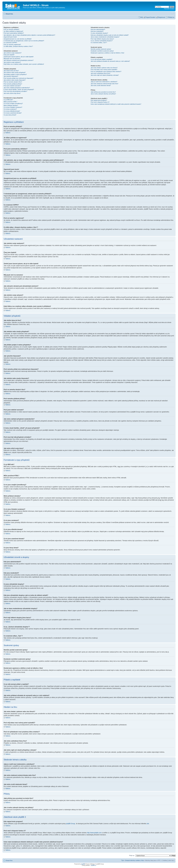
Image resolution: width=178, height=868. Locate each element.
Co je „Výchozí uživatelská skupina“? (102, 41)
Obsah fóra (9, 14)
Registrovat (162, 17)
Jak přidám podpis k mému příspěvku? (15, 74)
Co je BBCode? (8, 100)
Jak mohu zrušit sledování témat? (101, 85)
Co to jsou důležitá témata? (12, 111)
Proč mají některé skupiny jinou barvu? (102, 39)
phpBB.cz (94, 865)
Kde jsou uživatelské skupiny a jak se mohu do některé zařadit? (110, 35)
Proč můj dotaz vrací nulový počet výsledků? (104, 70)
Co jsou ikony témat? (10, 115)
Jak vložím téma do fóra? (11, 71)
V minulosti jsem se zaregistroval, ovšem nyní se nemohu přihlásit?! (24, 41)
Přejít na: (132, 855)
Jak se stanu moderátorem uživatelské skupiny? (105, 37)
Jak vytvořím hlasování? (11, 76)
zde (148, 823)
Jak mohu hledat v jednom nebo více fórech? (104, 68)
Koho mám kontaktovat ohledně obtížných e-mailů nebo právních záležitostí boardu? (116, 104)
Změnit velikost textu (173, 13)
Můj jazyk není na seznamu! (12, 58)
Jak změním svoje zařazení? (12, 62)
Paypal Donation (151, 17)
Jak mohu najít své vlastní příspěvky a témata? (105, 75)
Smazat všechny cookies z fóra (134, 860)
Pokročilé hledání (169, 9)
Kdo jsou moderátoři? (97, 31)
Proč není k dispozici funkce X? (100, 102)
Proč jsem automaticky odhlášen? (14, 33)
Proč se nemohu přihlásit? (11, 29)
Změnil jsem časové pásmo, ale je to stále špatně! (19, 57)
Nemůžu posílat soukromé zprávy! (101, 49)
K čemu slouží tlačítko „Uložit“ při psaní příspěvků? (19, 90)
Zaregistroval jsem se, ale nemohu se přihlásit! (18, 39)
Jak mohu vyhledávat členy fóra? (100, 73)
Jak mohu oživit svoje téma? (12, 93)
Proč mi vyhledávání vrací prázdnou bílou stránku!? (106, 71)
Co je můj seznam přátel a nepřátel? (101, 59)
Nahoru (8, 133)
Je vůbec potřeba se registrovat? (13, 31)
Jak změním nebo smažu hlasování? (15, 80)
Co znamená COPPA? (10, 43)
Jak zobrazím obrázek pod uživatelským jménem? (19, 60)
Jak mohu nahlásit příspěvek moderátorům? (17, 88)
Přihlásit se (171, 17)
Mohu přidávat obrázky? (11, 105)
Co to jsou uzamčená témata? (13, 113)
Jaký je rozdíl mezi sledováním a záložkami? (104, 82)
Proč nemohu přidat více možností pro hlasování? (18, 78)
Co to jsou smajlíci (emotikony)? (13, 103)
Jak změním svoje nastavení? (13, 53)
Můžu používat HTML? (10, 102)
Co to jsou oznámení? (10, 109)
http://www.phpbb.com (94, 833)
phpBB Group (71, 823)
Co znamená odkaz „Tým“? (99, 43)
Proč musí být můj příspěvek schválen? (15, 91)
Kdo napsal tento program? (99, 100)
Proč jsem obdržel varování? (12, 86)
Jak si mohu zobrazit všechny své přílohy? (103, 94)
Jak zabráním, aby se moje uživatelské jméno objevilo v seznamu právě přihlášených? (29, 35)
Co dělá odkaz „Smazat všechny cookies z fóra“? (18, 46)
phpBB (83, 864)
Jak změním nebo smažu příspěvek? (15, 72)
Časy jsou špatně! (9, 55)
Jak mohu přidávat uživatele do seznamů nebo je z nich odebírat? (110, 61)
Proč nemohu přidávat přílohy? (13, 84)
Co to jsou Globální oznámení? (13, 107)
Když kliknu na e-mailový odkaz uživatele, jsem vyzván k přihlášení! (24, 64)
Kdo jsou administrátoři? (98, 29)
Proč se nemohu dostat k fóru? (13, 82)
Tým (123, 860)
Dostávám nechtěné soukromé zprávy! (102, 51)
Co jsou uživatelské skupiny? (99, 33)
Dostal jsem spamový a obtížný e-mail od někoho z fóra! (107, 53)
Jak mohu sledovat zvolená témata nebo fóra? (104, 84)
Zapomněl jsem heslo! (10, 37)
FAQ (142, 17)
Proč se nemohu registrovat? (12, 45)
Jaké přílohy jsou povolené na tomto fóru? (103, 92)
